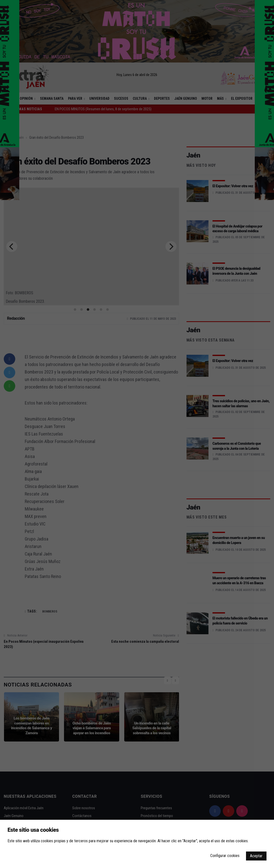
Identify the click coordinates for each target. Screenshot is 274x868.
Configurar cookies (225, 856)
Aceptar (256, 856)
